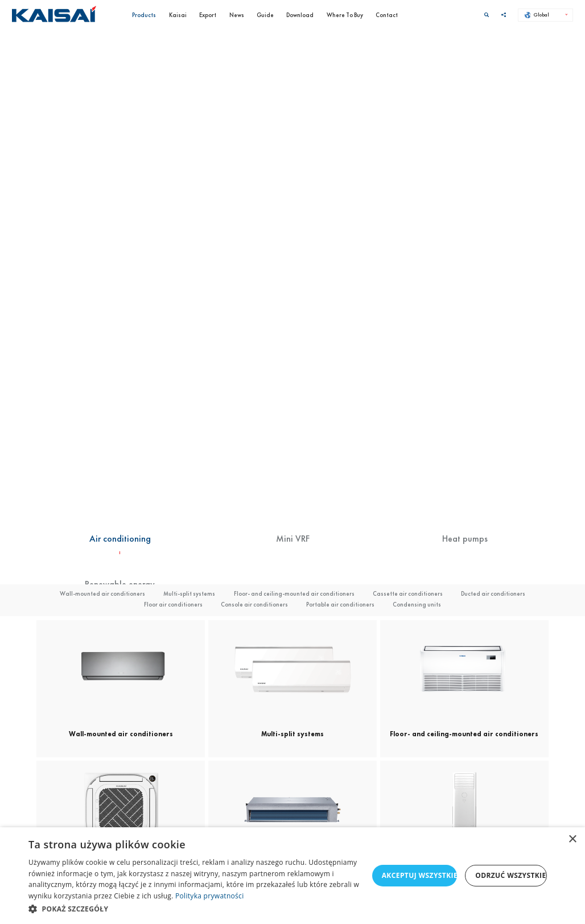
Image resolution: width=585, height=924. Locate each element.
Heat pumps (465, 539)
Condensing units (417, 604)
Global (537, 15)
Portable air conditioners (340, 604)
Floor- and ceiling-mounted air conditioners (294, 593)
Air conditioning (120, 539)
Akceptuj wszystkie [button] (420, 875)
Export (208, 15)
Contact (387, 15)
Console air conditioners (254, 604)
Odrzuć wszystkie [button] (510, 875)
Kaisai (178, 15)
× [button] (572, 840)
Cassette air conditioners (408, 593)
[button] (198, 909)
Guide (265, 15)
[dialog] (292, 876)
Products (144, 15)
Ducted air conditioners (493, 593)
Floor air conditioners (173, 604)
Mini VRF (293, 539)
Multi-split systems (189, 593)
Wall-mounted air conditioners (102, 593)
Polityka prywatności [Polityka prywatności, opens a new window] (209, 896)
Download (300, 15)
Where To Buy (345, 15)
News (237, 15)
